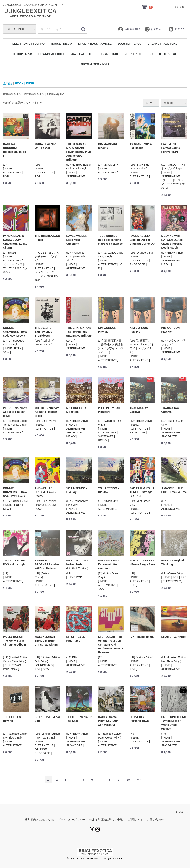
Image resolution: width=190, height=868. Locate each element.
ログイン (177, 29)
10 (128, 780)
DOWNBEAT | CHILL (52, 54)
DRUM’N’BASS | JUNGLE (95, 44)
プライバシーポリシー (72, 820)
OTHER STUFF (169, 54)
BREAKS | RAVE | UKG (163, 44)
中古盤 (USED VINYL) (95, 64)
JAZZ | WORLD (81, 54)
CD (151, 54)
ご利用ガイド (135, 820)
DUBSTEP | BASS (130, 44)
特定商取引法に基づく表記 (106, 820)
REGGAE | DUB (108, 54)
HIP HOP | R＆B (22, 54)
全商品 (7, 83)
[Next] (140, 780)
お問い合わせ (155, 820)
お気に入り (154, 29)
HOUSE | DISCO (61, 44)
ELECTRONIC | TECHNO (28, 44)
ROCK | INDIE (133, 54)
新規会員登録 (129, 29)
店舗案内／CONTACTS (39, 820)
